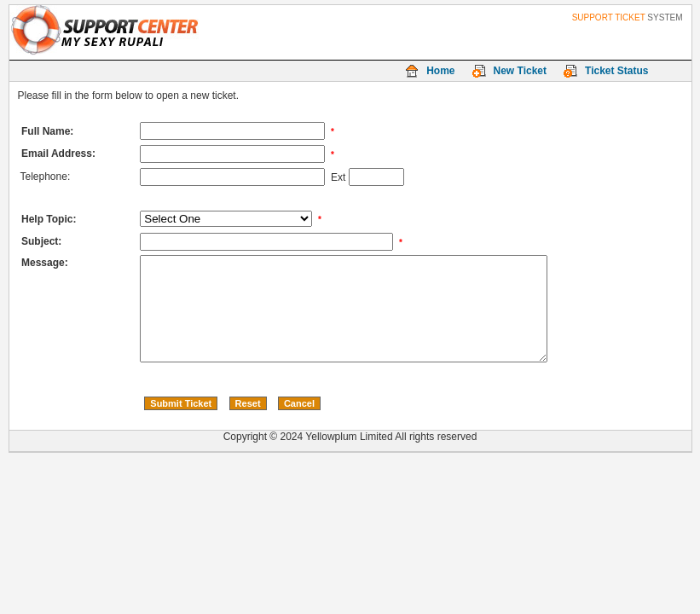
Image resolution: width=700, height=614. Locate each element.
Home (440, 71)
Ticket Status (616, 71)
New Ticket (520, 71)
